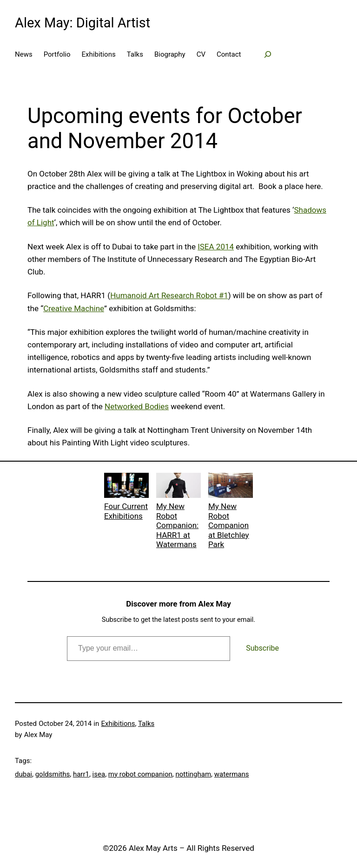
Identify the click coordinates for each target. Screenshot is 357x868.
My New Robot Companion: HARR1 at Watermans (178, 511)
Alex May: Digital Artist (83, 23)
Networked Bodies (137, 406)
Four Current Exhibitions (126, 497)
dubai (23, 774)
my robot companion (140, 774)
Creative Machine (74, 308)
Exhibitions (118, 724)
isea (99, 774)
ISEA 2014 (216, 247)
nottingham (193, 774)
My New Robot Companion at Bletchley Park (231, 511)
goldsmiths (53, 774)
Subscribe (262, 648)
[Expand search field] (268, 54)
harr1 (81, 774)
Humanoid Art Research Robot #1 (169, 295)
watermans (232, 774)
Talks (146, 724)
